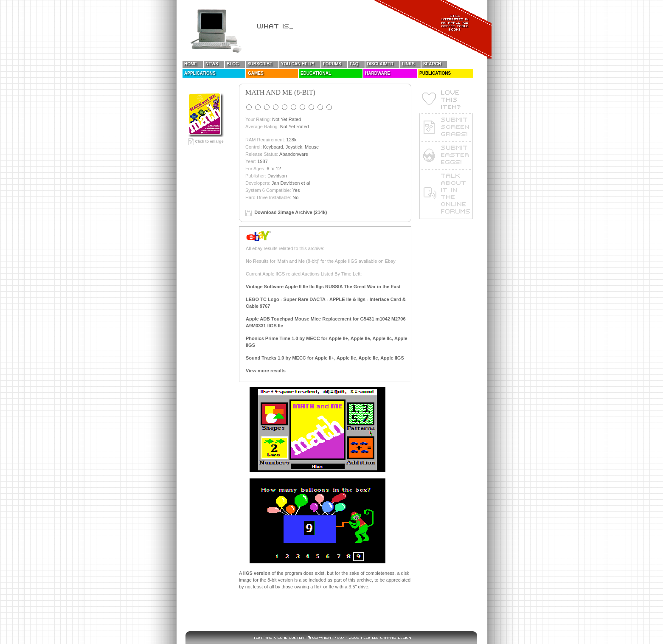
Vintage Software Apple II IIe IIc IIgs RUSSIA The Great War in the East (323, 287)
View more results (266, 371)
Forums (332, 64)
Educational (316, 73)
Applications (200, 73)
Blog (233, 64)
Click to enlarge (206, 141)
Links (408, 64)
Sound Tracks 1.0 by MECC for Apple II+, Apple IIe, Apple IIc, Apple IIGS (325, 358)
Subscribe (260, 64)
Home (191, 64)
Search (432, 64)
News (212, 64)
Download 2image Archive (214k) (291, 212)
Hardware (378, 73)
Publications (435, 73)
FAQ (354, 64)
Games (256, 73)
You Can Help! (298, 64)
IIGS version (257, 573)
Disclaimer (380, 64)
